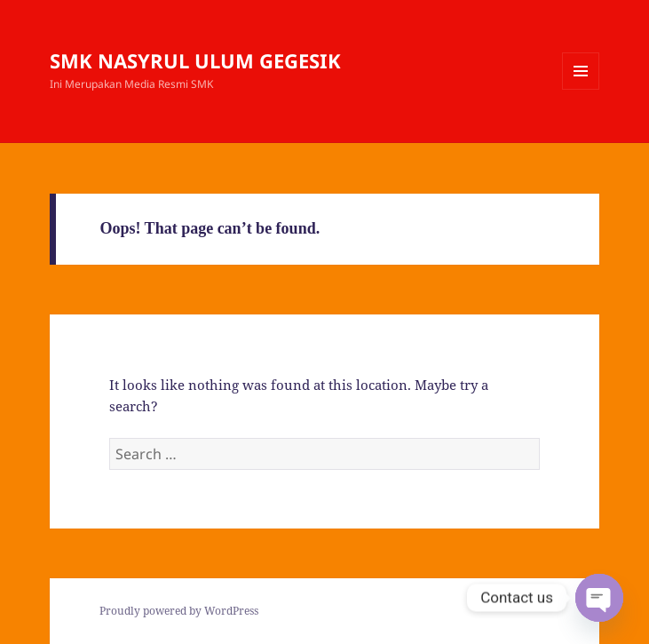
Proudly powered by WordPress (179, 611)
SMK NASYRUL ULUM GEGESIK (195, 60)
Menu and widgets (581, 89)
